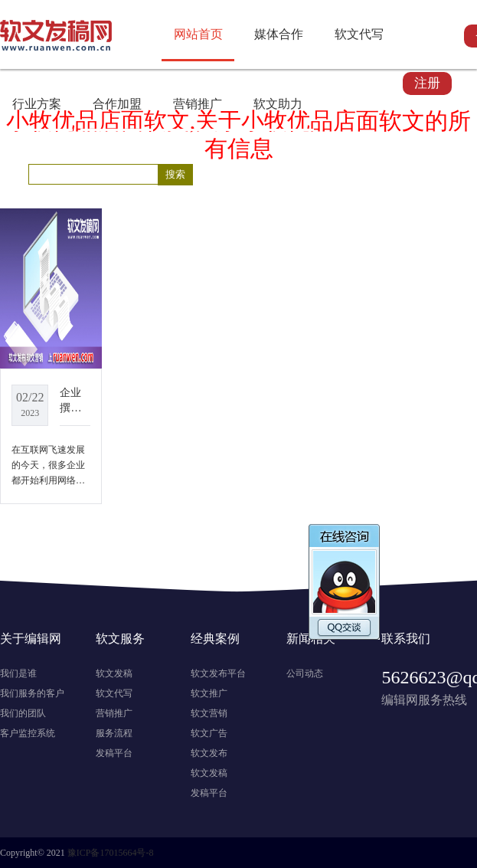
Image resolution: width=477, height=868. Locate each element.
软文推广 (209, 693)
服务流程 (114, 733)
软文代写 (359, 34)
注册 (427, 83)
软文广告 (209, 733)
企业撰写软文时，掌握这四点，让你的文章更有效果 (70, 401)
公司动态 (305, 673)
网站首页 (198, 34)
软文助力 (278, 104)
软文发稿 (114, 673)
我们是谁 (18, 673)
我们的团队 (23, 713)
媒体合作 (279, 34)
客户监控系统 (28, 733)
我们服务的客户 (32, 693)
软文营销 (209, 713)
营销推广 (198, 104)
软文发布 (209, 753)
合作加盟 (117, 104)
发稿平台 (114, 753)
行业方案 (37, 104)
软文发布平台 (218, 673)
